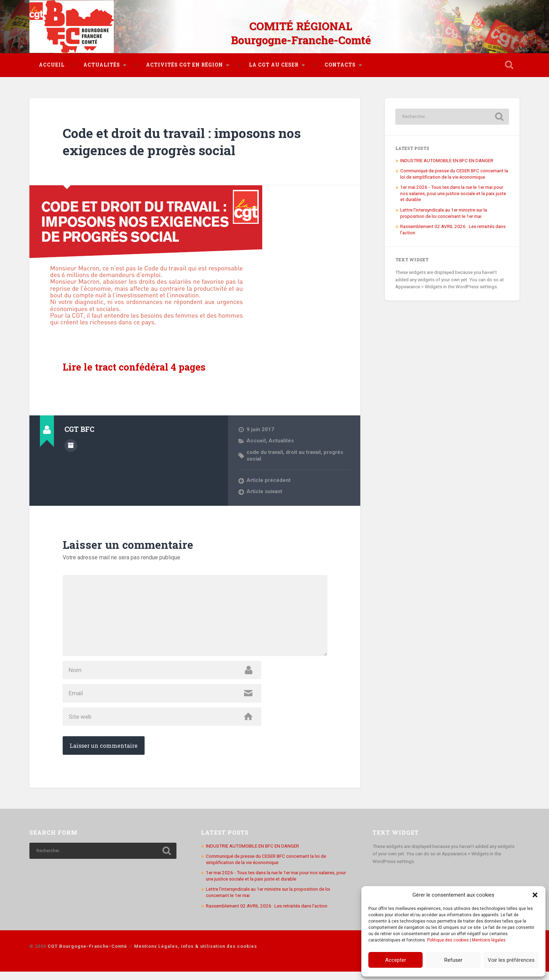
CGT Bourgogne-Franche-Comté (87, 955)
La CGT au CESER (274, 64)
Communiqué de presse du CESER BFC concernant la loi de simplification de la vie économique (454, 173)
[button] (535, 895)
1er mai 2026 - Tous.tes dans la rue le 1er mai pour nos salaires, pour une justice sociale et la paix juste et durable (453, 193)
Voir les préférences (511, 960)
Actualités (102, 64)
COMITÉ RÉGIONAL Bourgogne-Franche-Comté (301, 32)
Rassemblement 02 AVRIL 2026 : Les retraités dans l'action (267, 914)
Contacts (340, 64)
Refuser (453, 960)
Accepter (396, 960)
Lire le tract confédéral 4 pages (135, 367)
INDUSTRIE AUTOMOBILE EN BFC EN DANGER (447, 160)
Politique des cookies (448, 940)
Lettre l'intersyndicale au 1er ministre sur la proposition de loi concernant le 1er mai (444, 212)
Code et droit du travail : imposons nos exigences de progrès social (190, 141)
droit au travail (304, 451)
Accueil (52, 64)
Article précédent (269, 479)
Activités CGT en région (185, 64)
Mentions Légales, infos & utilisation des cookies (196, 955)
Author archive (71, 445)
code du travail (265, 451)
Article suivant (265, 491)
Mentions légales (489, 940)
